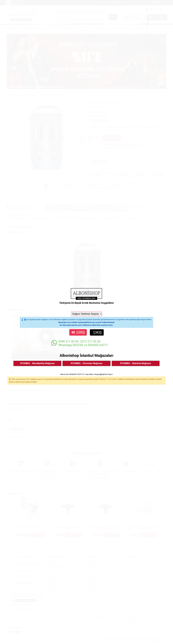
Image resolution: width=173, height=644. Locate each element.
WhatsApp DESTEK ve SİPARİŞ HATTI (79, 343)
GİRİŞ (78, 332)
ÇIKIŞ (97, 332)
